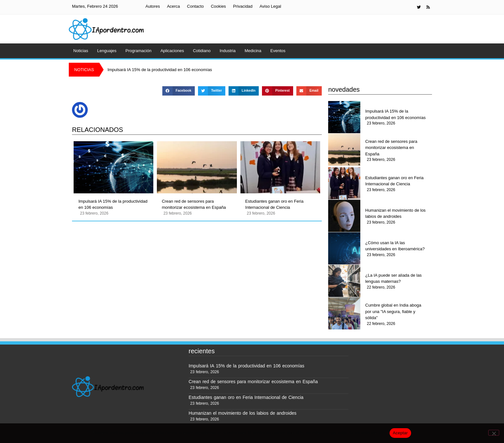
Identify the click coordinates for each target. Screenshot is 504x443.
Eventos (278, 51)
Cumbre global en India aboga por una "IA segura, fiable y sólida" (393, 311)
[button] (178, 91)
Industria (228, 51)
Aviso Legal (270, 6)
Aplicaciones (172, 51)
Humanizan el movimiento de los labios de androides (395, 213)
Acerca (173, 6)
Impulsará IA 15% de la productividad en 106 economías (113, 204)
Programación (138, 51)
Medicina (253, 51)
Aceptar (400, 433)
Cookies (218, 6)
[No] (494, 433)
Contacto (195, 6)
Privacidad (243, 6)
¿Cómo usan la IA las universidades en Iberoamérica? (395, 246)
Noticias (81, 51)
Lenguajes (107, 51)
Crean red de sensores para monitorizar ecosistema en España (194, 204)
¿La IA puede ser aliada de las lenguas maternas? (393, 278)
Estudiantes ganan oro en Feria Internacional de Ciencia (274, 204)
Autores (153, 6)
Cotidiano (202, 51)
